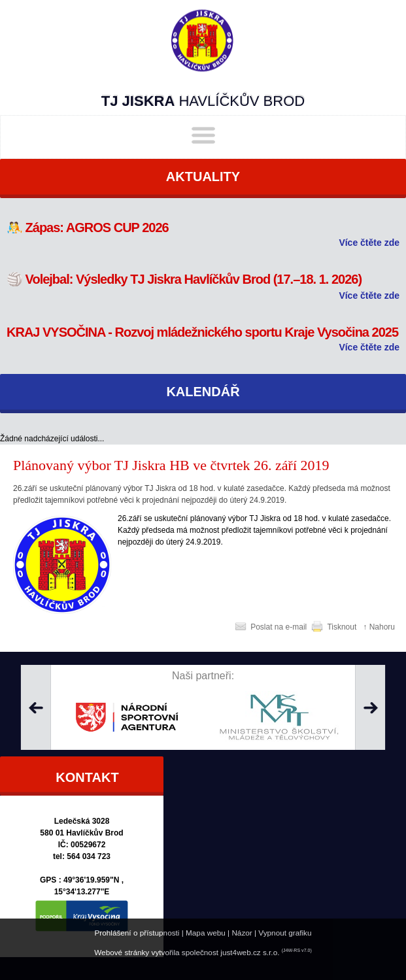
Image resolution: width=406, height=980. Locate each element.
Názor (242, 933)
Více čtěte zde (369, 243)
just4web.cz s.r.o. (250, 952)
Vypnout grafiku (285, 933)
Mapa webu (206, 933)
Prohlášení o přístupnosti (137, 933)
